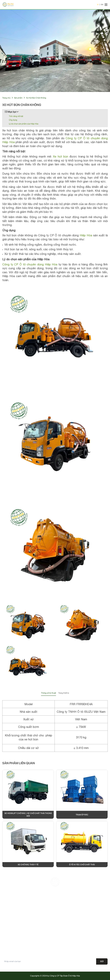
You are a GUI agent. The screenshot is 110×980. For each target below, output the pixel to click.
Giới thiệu (6, 934)
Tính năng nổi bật (16, 116)
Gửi (102, 961)
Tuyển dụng (7, 949)
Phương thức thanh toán (66, 949)
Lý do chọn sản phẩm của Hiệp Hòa (24, 124)
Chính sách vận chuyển (66, 939)
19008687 (71, 913)
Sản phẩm (18, 98)
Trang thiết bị (64, 693)
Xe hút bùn (60, 156)
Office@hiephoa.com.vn (75, 918)
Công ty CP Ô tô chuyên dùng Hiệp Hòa (30, 264)
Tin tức (5, 944)
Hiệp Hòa (86, 235)
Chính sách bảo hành (65, 929)
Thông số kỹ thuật (48, 693)
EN (102, 5)
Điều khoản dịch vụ (64, 944)
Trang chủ (6, 98)
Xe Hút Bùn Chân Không (36, 98)
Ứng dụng (13, 120)
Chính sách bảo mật (65, 934)
